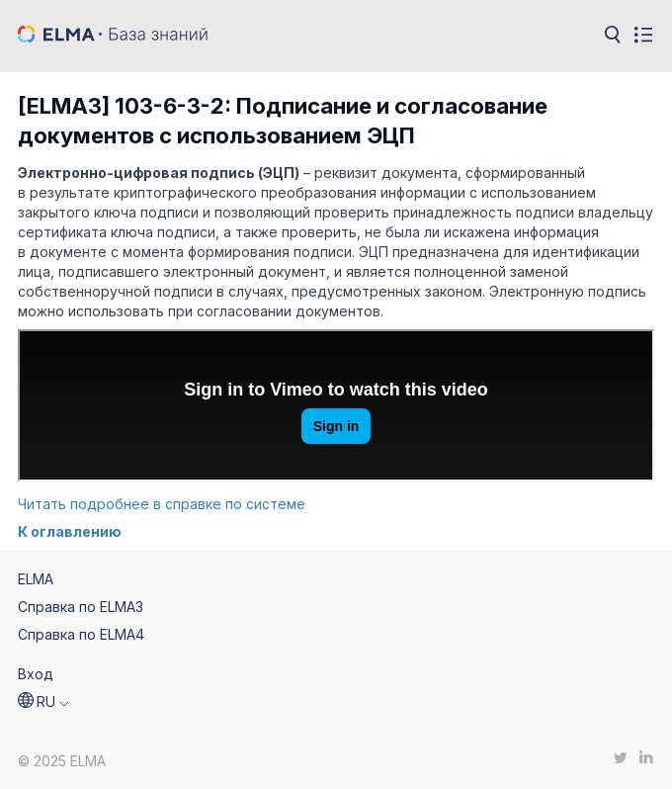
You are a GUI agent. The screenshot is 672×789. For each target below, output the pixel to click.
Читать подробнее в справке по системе (162, 504)
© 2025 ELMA (62, 761)
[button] (43, 702)
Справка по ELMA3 (81, 607)
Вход (36, 674)
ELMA (36, 579)
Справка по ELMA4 (81, 634)
